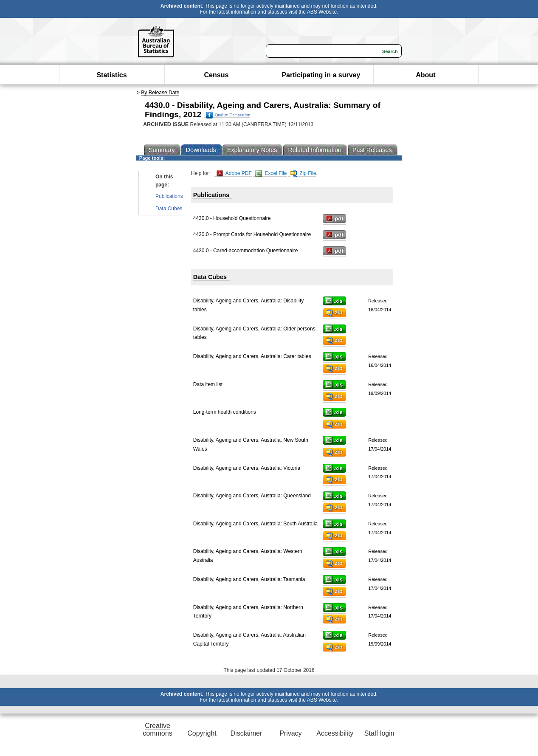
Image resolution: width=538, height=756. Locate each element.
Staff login (379, 733)
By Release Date (160, 93)
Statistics (111, 75)
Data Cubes (169, 209)
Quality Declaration (228, 115)
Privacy (290, 733)
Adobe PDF (234, 173)
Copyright (202, 733)
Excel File (271, 173)
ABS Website (322, 12)
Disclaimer (246, 733)
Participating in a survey (321, 75)
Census (217, 75)
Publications (169, 196)
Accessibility (335, 733)
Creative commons (157, 729)
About (425, 75)
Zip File (303, 173)
